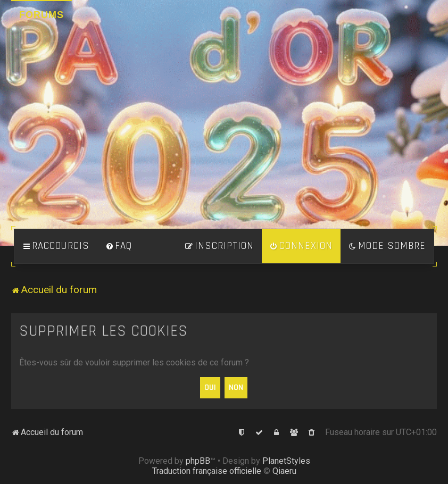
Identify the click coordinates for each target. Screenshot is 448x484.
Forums (42, 15)
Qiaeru (284, 471)
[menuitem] (119, 246)
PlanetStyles (286, 461)
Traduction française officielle (207, 471)
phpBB (198, 461)
